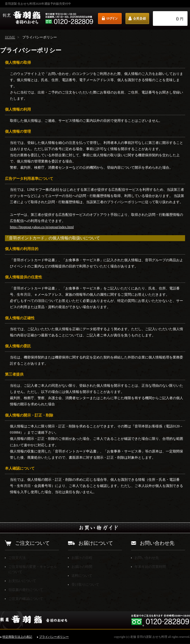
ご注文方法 (17, 558)
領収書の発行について (26, 590)
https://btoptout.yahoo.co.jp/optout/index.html (42, 227)
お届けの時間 (82, 567)
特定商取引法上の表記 (17, 637)
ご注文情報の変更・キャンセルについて (33, 569)
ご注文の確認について (26, 599)
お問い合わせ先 (147, 558)
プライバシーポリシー (54, 637)
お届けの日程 (82, 558)
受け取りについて (85, 585)
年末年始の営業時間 (150, 567)
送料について (82, 576)
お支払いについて (22, 581)
